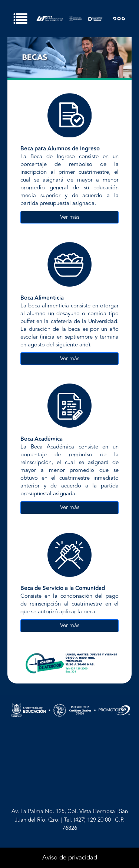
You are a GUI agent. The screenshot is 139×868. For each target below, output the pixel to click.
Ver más (70, 217)
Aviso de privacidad (70, 858)
